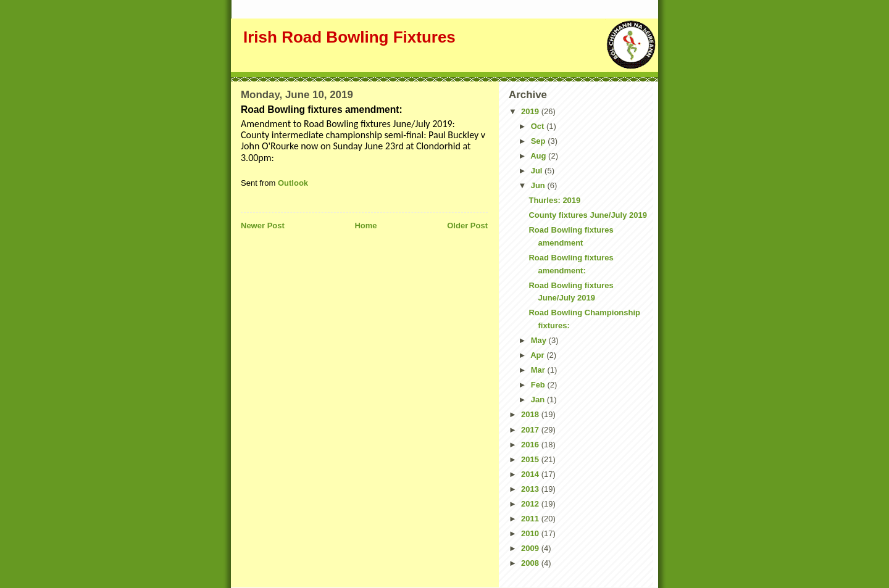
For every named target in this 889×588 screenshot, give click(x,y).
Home (365, 226)
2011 (531, 519)
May (540, 340)
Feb (539, 385)
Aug (539, 156)
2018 (531, 414)
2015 (531, 459)
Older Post (467, 226)
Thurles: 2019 (554, 200)
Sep (539, 141)
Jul (538, 171)
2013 (531, 489)
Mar (539, 370)
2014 (531, 474)
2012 (531, 504)
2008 (531, 563)
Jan (539, 400)
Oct (539, 126)
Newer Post (263, 226)
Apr (538, 355)
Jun (539, 185)
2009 (531, 548)
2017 (531, 430)
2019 (531, 111)
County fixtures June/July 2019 (587, 215)
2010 (531, 533)
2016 (531, 445)
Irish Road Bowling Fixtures (349, 37)
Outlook (293, 183)
